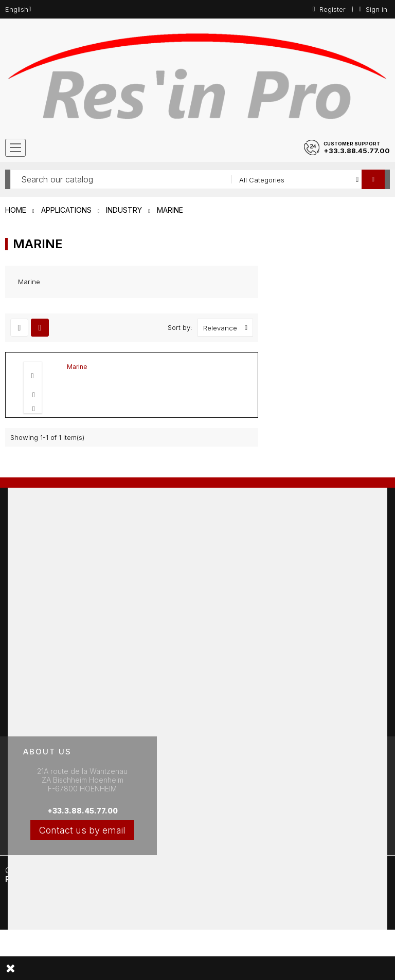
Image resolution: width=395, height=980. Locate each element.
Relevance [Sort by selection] (228, 328)
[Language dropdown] (18, 9)
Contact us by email (82, 830)
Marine (77, 367)
